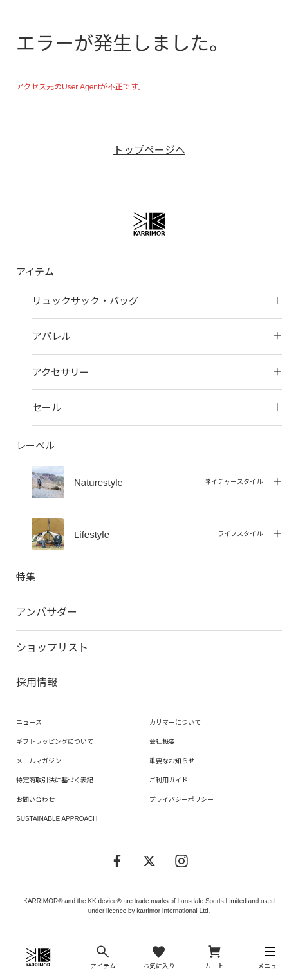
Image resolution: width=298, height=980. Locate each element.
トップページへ (149, 150)
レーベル (35, 446)
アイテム (35, 272)
